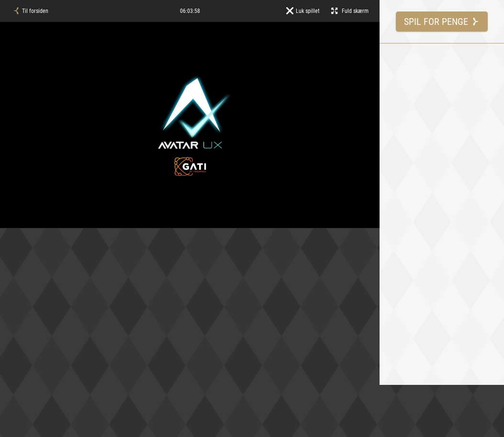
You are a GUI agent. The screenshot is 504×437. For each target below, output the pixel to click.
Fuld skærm (350, 11)
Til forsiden (30, 11)
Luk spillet (303, 11)
